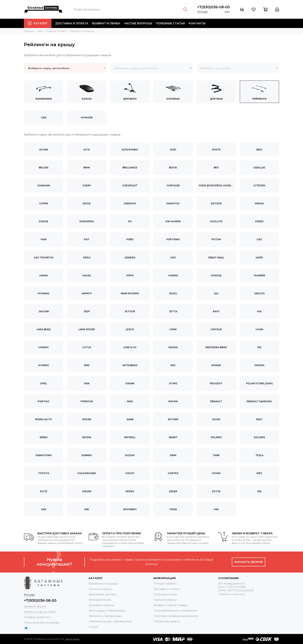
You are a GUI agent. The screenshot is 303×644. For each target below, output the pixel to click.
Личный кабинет (165, 584)
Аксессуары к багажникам (107, 611)
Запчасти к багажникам (105, 616)
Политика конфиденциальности (176, 616)
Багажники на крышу (103, 584)
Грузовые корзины (101, 605)
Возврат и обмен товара (170, 605)
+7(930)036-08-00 (214, 7)
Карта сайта (72, 639)
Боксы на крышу (100, 589)
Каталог (38, 23)
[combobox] (65, 68)
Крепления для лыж (103, 594)
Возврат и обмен (106, 23)
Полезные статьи (170, 23)
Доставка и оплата (72, 23)
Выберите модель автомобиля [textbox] (136, 68)
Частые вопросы (138, 23)
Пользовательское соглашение (175, 611)
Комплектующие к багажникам (110, 621)
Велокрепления (100, 600)
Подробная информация (232, 594)
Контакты (197, 23)
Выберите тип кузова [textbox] (215, 68)
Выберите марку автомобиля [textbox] (49, 68)
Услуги (93, 627)
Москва (202, 12)
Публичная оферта (167, 621)
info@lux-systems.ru (38, 617)
